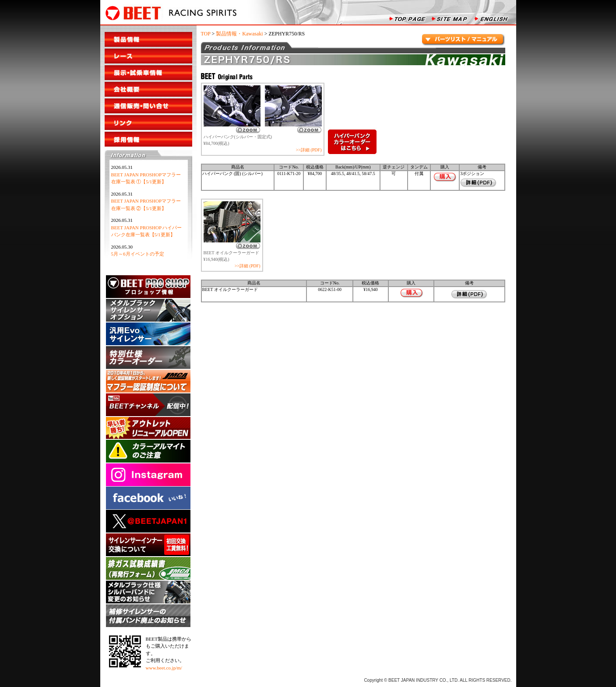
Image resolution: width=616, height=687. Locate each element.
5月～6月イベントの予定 (138, 254)
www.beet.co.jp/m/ (164, 668)
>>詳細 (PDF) (309, 150)
